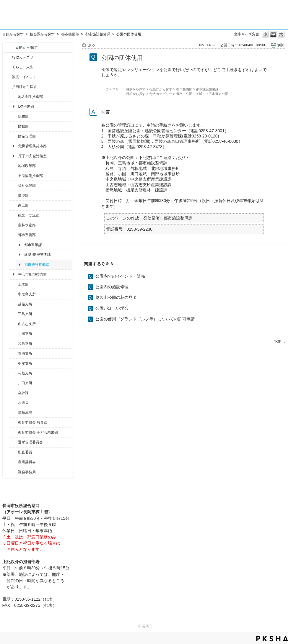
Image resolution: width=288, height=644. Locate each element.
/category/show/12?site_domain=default (8, 67)
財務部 (23, 126)
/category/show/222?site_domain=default (14, 462)
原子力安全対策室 (32, 156)
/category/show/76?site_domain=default (14, 225)
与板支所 (25, 373)
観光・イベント (25, 77)
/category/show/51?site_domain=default (14, 432)
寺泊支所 (25, 353)
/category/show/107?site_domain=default (14, 294)
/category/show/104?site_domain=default (14, 166)
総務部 (23, 117)
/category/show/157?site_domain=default (14, 472)
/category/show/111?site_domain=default (14, 442)
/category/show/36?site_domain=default (14, 205)
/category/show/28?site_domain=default (14, 284)
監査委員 (25, 452)
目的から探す (13, 34)
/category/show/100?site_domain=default (14, 97)
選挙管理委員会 (30, 442)
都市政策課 (33, 245)
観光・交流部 (29, 215)
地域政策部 (27, 166)
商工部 (23, 205)
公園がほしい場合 (112, 308)
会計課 (23, 393)
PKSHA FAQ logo (272, 639)
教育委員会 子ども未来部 (38, 432)
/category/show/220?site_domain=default (14, 452)
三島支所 (25, 314)
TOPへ (279, 341)
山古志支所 (27, 324)
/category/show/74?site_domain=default (14, 334)
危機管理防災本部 (32, 146)
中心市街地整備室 (32, 274)
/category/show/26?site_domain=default (14, 176)
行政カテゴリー (25, 57)
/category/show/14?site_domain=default (14, 186)
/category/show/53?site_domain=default (14, 314)
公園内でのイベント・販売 (120, 276)
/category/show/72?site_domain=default (14, 126)
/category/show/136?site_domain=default (14, 373)
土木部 (23, 284)
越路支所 (25, 304)
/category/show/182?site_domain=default (14, 235)
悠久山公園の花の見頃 (116, 297)
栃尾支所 (25, 363)
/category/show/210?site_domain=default (14, 393)
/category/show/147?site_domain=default (14, 403)
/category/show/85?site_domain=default (14, 413)
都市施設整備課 (98, 34)
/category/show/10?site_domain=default (14, 117)
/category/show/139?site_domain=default (14, 344)
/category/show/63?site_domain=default (14, 353)
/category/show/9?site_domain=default (8, 87)
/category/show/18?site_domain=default (8, 77)
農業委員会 (27, 462)
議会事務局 (27, 472)
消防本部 (25, 413)
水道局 (23, 403)
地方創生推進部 (30, 97)
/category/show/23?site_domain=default (14, 196)
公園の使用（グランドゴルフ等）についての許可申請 (145, 319)
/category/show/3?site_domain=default (8, 57)
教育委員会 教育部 (33, 422)
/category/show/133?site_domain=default (14, 383)
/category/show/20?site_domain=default (14, 215)
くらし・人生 (23, 67)
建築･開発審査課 (38, 255)
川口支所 (25, 383)
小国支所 (25, 334)
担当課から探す (42, 34)
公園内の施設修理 (112, 287)
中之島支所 (27, 294)
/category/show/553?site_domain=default (14, 136)
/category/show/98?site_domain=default (14, 324)
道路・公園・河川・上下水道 (197, 94)
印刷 (280, 45)
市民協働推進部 (30, 176)
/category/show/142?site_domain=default (14, 304)
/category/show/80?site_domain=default (14, 363)
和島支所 (25, 344)
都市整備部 (70, 34)
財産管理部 (27, 136)
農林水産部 (27, 225)
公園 (225, 94)
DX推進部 (26, 106)
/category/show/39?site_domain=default (14, 422)
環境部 (23, 196)
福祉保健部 (27, 186)
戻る (92, 45)
